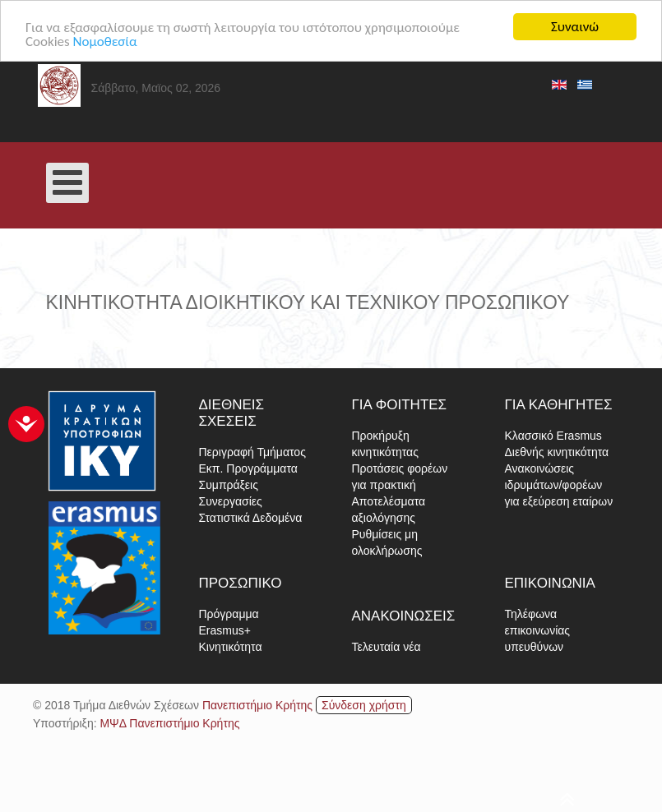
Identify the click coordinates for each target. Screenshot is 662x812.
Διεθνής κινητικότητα (557, 452)
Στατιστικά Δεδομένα (251, 518)
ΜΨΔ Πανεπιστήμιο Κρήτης (169, 723)
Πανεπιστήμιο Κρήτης (257, 705)
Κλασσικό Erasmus (553, 436)
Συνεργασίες (231, 501)
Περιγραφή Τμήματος (252, 452)
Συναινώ (575, 27)
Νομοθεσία (105, 41)
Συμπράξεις (229, 485)
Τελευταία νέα (387, 647)
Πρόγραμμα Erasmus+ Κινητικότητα (231, 630)
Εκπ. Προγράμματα (248, 468)
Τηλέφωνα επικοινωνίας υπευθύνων (538, 630)
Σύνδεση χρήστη (364, 705)
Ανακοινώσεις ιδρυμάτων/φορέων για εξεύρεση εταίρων (559, 485)
